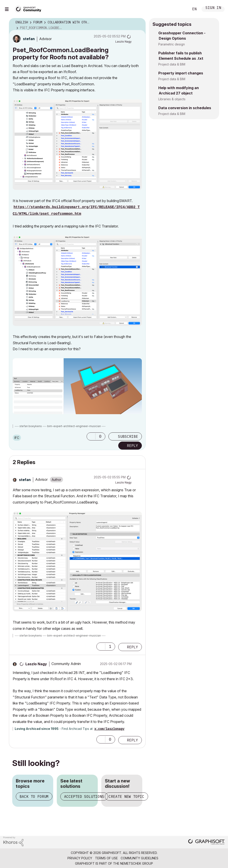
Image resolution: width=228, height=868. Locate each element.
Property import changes (181, 73)
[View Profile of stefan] (29, 39)
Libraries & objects (172, 99)
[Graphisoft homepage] (206, 842)
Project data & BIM (172, 64)
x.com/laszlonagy (109, 729)
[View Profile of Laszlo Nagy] (123, 42)
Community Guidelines (139, 858)
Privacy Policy (80, 858)
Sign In (213, 8)
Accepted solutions (84, 796)
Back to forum (34, 796)
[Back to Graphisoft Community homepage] (29, 9)
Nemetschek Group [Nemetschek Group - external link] (137, 863)
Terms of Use (106, 858)
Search (181, 9)
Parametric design (172, 44)
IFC (17, 438)
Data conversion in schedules (185, 108)
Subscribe (128, 436)
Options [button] (139, 23)
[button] (77, 145)
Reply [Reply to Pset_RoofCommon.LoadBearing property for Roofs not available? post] (132, 446)
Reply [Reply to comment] (132, 647)
